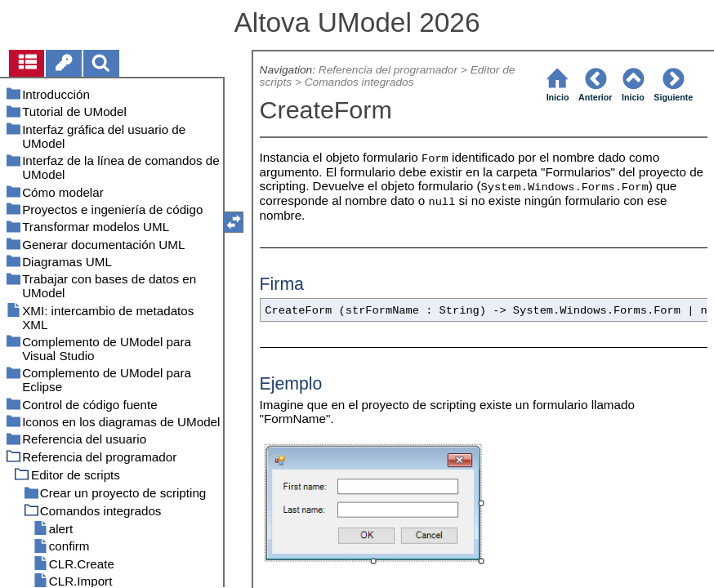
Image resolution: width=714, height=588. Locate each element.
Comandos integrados (359, 82)
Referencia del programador (388, 70)
